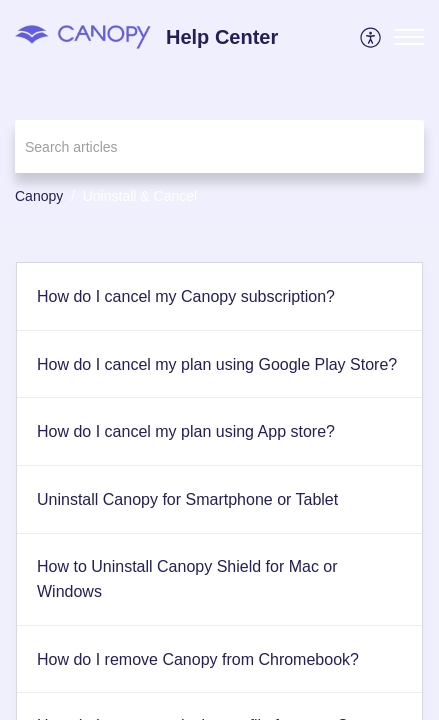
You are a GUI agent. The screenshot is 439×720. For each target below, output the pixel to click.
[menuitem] (371, 37)
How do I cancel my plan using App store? (186, 431)
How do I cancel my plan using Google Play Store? (217, 364)
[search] (219, 146)
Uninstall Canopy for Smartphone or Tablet (187, 499)
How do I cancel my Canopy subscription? (186, 296)
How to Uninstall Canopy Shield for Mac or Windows (187, 579)
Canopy (39, 196)
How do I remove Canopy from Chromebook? (198, 659)
